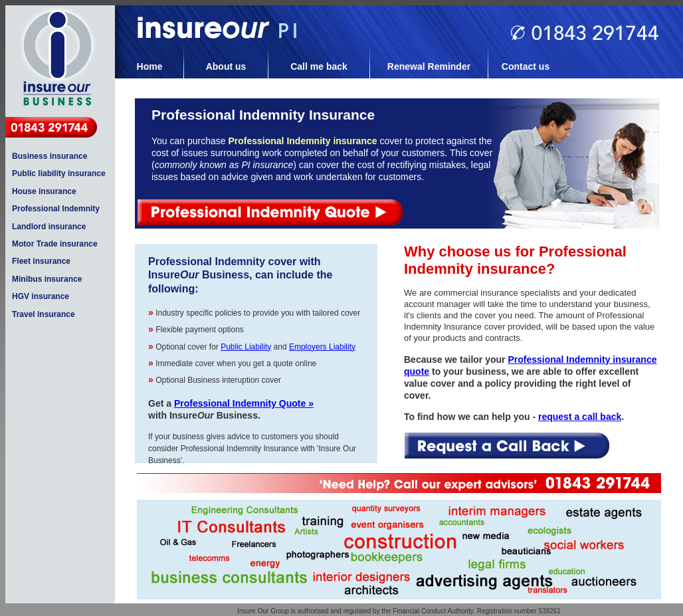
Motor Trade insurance (55, 244)
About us (226, 66)
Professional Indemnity (56, 209)
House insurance (44, 191)
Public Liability (246, 347)
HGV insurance (41, 296)
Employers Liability (322, 347)
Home (150, 66)
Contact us (526, 66)
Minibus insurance (47, 279)
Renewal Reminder (429, 66)
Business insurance (49, 156)
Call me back (319, 66)
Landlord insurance (49, 227)
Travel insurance (44, 314)
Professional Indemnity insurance (302, 141)
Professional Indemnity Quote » (244, 403)
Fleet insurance (41, 261)
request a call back (580, 417)
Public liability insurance (59, 173)
